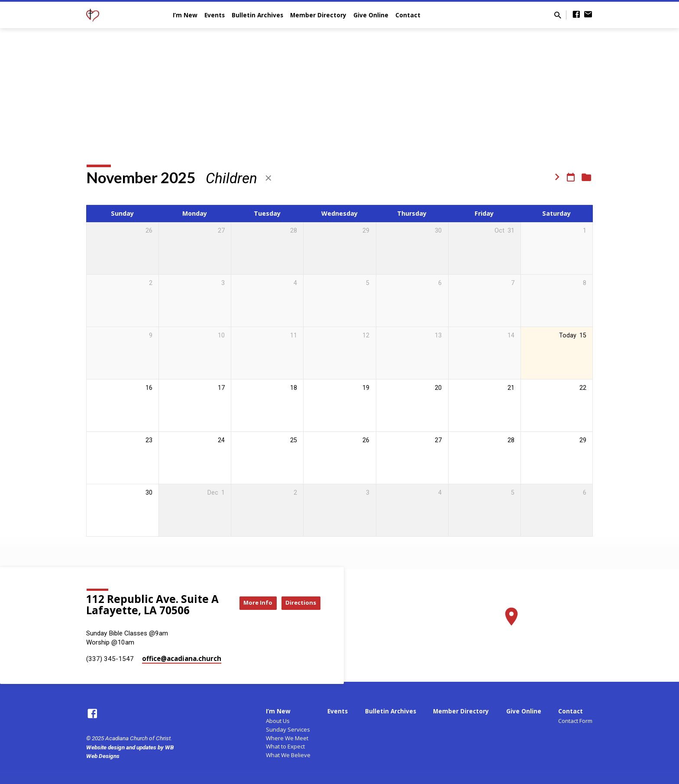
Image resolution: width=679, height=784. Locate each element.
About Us (278, 721)
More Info (299, 594)
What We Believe (288, 755)
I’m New (185, 15)
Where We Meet (287, 738)
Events (215, 15)
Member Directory (318, 15)
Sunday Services (288, 729)
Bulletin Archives (257, 15)
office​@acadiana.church (182, 658)
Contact (408, 15)
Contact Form (575, 721)
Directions (299, 611)
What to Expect (285, 746)
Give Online (371, 15)
